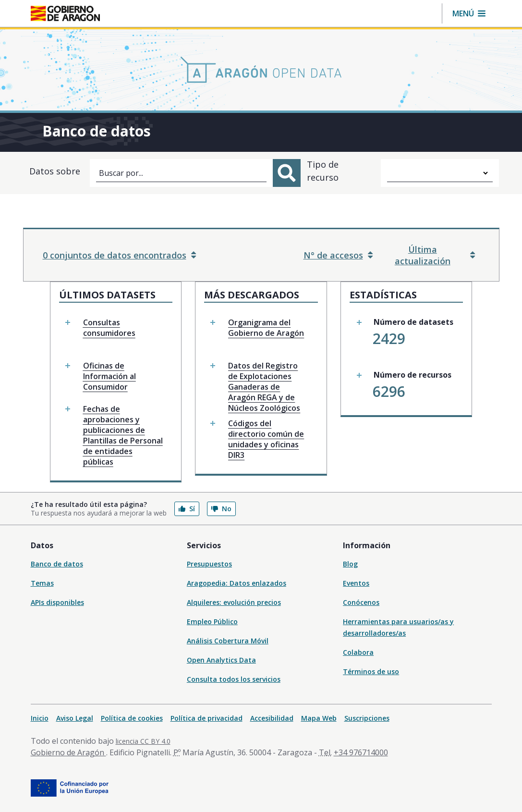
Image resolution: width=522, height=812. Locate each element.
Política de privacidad (206, 718)
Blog (350, 564)
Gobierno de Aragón (68, 752)
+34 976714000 (361, 752)
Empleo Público (212, 621)
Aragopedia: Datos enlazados (237, 583)
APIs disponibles (57, 602)
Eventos (356, 583)
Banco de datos (57, 564)
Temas (42, 583)
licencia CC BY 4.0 (143, 741)
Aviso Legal (75, 718)
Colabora (358, 652)
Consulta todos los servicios (234, 679)
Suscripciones (367, 718)
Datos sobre (55, 171)
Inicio (40, 718)
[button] (469, 13)
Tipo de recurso (323, 171)
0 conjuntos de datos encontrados (119, 255)
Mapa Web (319, 718)
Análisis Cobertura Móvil (228, 641)
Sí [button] (187, 509)
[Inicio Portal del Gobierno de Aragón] (65, 13)
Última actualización (435, 255)
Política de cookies (132, 718)
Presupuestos (209, 564)
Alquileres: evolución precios (234, 602)
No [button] (221, 509)
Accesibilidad (272, 718)
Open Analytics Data (221, 660)
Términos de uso (371, 671)
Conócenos (361, 602)
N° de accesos (338, 255)
